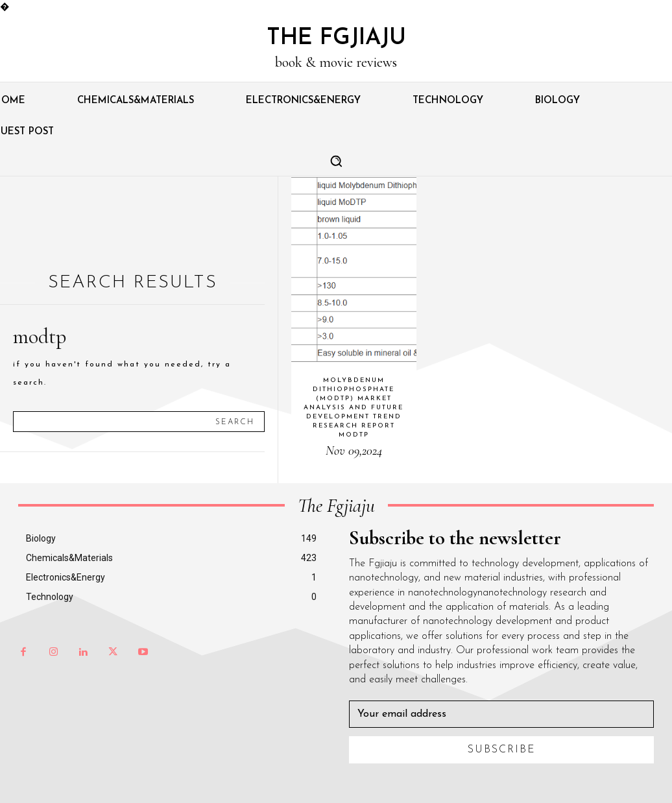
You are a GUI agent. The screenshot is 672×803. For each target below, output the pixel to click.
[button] (336, 161)
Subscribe (502, 750)
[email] (501, 714)
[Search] (235, 422)
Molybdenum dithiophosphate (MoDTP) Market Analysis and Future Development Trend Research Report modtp (354, 408)
